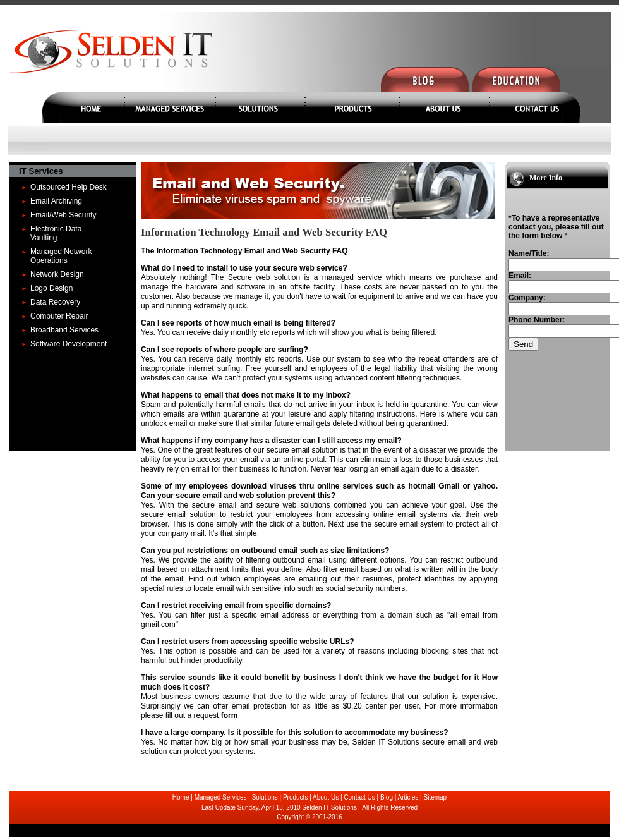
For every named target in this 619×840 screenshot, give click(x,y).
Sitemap (436, 797)
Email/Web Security (63, 215)
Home (181, 797)
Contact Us (359, 797)
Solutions (265, 797)
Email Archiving (56, 201)
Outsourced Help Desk (69, 187)
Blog (387, 797)
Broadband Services (64, 330)
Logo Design (51, 288)
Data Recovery (55, 302)
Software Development (69, 344)
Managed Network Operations (61, 256)
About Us (326, 797)
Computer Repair (59, 316)
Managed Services (221, 797)
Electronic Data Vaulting (56, 233)
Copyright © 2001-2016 (309, 817)
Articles (408, 797)
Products (295, 797)
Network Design (57, 274)
